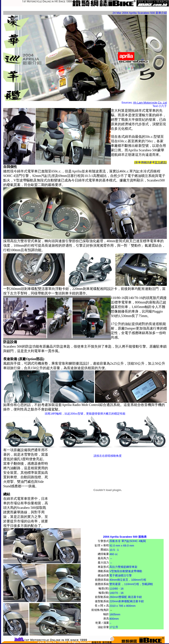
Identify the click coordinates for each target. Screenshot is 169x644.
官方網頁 (160, 162)
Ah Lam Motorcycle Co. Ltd (150, 103)
